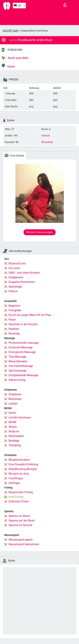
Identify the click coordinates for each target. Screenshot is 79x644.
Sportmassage (18, 371)
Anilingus (14, 483)
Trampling (15, 445)
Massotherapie (18, 361)
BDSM (12, 422)
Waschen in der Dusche (23, 324)
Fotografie (15, 310)
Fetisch (13, 291)
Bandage (14, 441)
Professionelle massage (24, 343)
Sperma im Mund (19, 516)
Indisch (46, 136)
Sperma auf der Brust (22, 521)
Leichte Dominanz (20, 417)
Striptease (15, 394)
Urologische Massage (22, 352)
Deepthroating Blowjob (23, 469)
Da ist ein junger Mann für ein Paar (30, 315)
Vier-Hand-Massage (21, 366)
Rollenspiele (16, 436)
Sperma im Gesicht (20, 525)
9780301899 (15, 50)
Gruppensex (16, 277)
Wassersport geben (21, 540)
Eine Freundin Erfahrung (23, 464)
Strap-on (14, 431)
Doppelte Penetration (22, 282)
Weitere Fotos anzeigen (40, 232)
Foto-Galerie (14, 155)
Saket (8, 66)
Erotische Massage (21, 347)
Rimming (14, 333)
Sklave (13, 427)
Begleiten (14, 306)
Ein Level (14, 268)
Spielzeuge (15, 287)
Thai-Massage (17, 357)
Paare (12, 320)
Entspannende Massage (23, 375)
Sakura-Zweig (17, 380)
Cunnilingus (16, 478)
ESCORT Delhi (11, 31)
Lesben (13, 404)
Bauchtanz (15, 399)
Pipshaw (14, 329)
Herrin (12, 413)
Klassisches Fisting (21, 492)
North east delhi (15, 58)
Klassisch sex (17, 263)
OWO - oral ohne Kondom (24, 273)
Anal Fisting (16, 497)
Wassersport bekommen (24, 544)
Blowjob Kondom (19, 460)
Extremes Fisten (19, 501)
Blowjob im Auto (19, 474)
